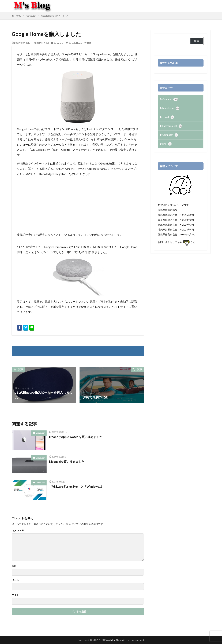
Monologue (171, 109)
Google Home (75, 43)
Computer (31, 16)
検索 (197, 41)
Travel (168, 118)
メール (15, 580)
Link (167, 146)
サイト (15, 595)
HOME (18, 16)
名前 (14, 566)
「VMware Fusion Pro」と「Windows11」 (79, 486)
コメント (18, 530)
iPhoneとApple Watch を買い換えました (78, 437)
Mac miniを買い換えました (68, 462)
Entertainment (173, 127)
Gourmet (170, 100)
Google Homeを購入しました (55, 16)
